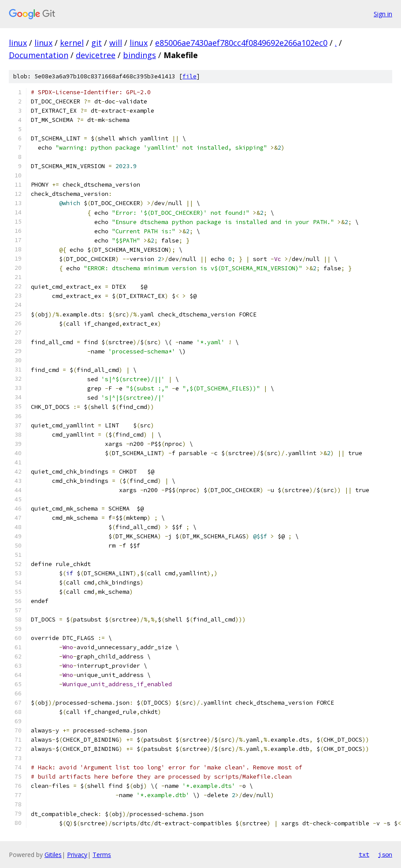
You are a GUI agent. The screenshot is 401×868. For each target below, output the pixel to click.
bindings (139, 55)
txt (364, 854)
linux (18, 43)
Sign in (383, 14)
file (189, 76)
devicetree (96, 55)
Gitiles (53, 855)
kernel (72, 43)
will (116, 43)
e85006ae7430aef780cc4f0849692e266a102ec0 (241, 43)
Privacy (77, 855)
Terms (102, 855)
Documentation (39, 55)
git (97, 43)
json (385, 854)
